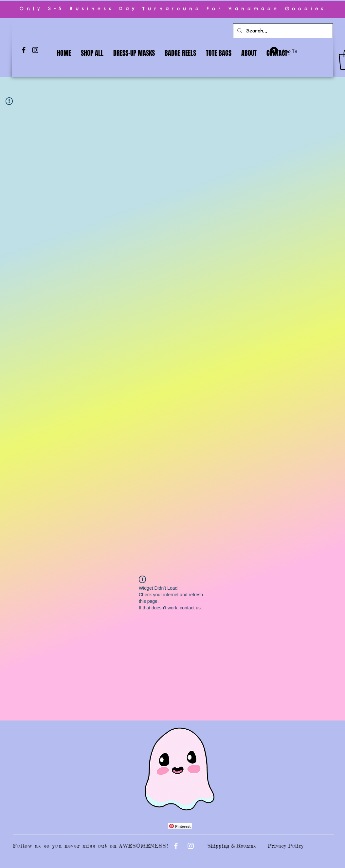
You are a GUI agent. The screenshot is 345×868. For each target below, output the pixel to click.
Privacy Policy (286, 846)
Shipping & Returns (232, 846)
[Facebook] (24, 50)
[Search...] (282, 31)
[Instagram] (35, 50)
